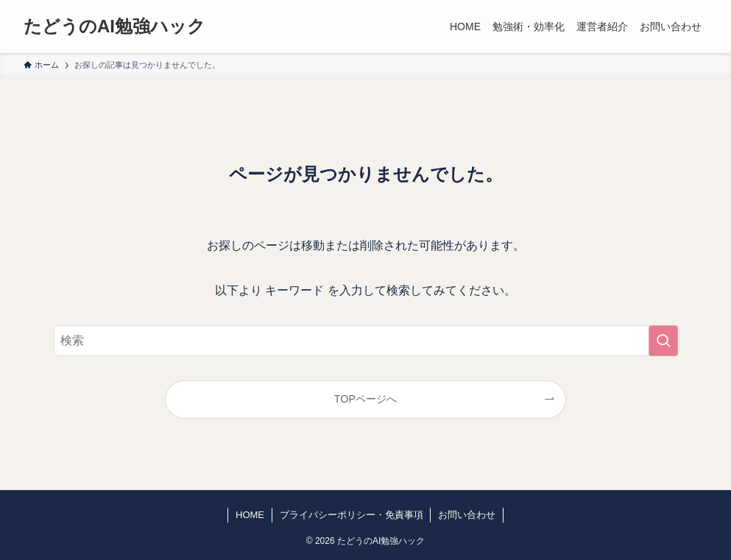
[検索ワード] (366, 341)
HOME (250, 515)
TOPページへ (365, 399)
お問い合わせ (467, 515)
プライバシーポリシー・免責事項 (352, 515)
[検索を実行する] (663, 341)
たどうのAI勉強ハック (114, 26)
